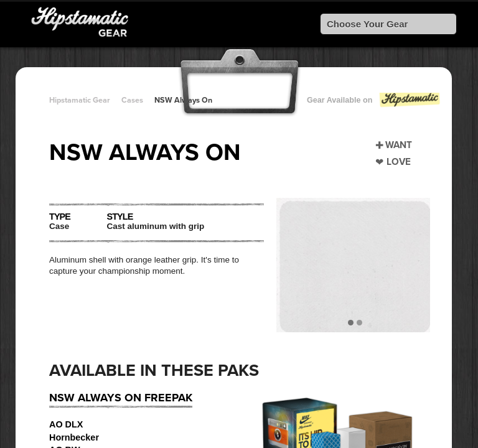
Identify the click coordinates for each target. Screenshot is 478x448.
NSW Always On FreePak (121, 398)
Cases (132, 100)
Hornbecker (74, 437)
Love (399, 162)
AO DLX (66, 424)
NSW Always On (183, 100)
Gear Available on (374, 103)
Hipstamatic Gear (80, 100)
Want (399, 145)
